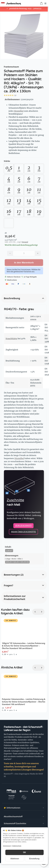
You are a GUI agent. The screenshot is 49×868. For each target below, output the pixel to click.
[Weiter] (41, 612)
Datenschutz (17, 846)
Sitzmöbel (19, 111)
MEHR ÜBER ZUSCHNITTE (23, 532)
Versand (25, 242)
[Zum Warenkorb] (41, 3)
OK (24, 852)
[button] (23, 95)
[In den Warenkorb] (24, 263)
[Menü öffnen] (45, 3)
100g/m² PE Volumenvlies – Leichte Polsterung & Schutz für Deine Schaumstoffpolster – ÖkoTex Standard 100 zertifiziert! (23, 646)
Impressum (7, 846)
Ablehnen (15, 859)
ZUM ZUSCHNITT (23, 526)
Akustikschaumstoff (13, 816)
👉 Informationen (12, 808)
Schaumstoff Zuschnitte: (15, 823)
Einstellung (34, 859)
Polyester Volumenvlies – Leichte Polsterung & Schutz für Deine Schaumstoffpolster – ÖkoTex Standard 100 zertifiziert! (24, 702)
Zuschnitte (15, 500)
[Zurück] (35, 612)
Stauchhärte (11, 339)
